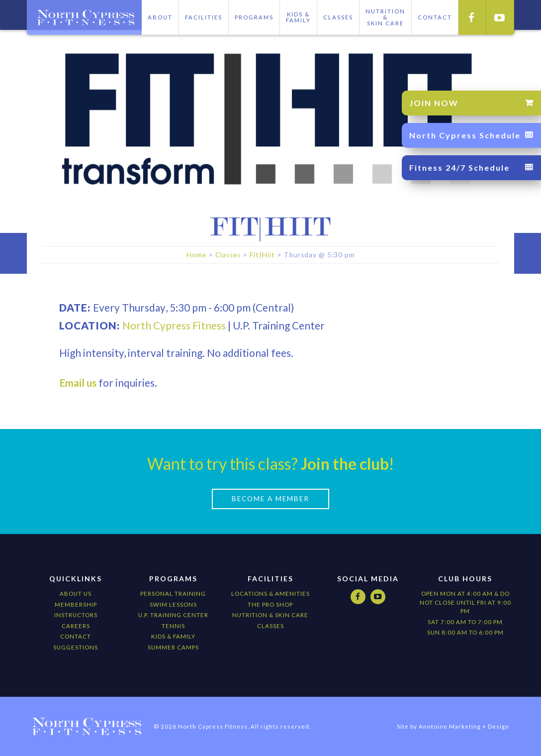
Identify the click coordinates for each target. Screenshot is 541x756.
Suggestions (76, 647)
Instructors (76, 615)
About (160, 17)
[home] (84, 17)
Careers (76, 626)
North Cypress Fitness (174, 325)
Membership (76, 604)
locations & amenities (270, 594)
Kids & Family (298, 17)
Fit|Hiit (262, 255)
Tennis (173, 626)
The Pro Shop (270, 604)
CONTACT (435, 17)
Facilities (204, 17)
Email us (78, 382)
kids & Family (173, 636)
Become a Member (270, 499)
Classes (338, 17)
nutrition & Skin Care (270, 615)
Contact (76, 636)
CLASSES (270, 626)
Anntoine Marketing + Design (464, 726)
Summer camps (173, 647)
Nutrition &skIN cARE (385, 17)
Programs (254, 17)
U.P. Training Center (173, 615)
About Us (76, 594)
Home (196, 255)
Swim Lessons (173, 604)
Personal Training (173, 594)
